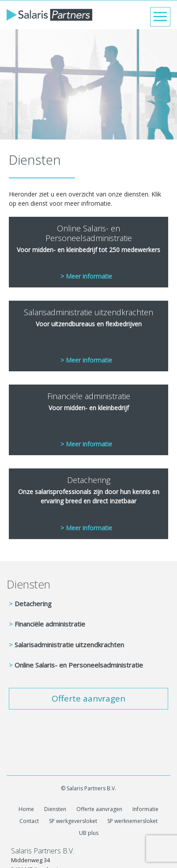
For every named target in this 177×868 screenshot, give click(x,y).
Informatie (145, 809)
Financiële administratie (50, 624)
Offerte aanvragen (88, 698)
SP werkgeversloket (73, 821)
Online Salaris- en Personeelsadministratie (79, 665)
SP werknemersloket (132, 821)
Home (26, 809)
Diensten (28, 584)
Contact (29, 821)
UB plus (89, 833)
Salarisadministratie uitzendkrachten (69, 645)
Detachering (33, 604)
